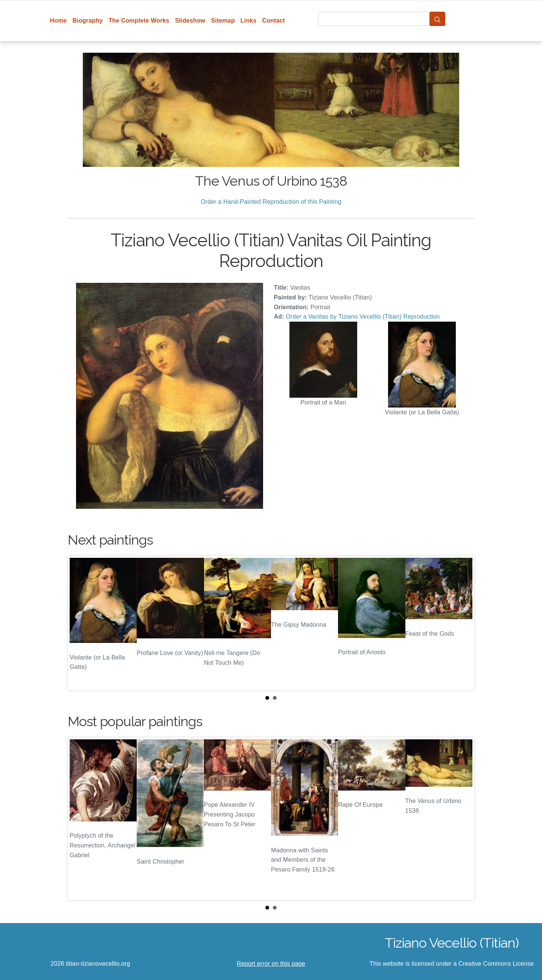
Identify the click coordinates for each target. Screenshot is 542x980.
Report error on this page (271, 964)
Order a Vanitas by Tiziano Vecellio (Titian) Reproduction (363, 317)
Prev (79, 623)
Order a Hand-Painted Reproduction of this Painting (271, 202)
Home (59, 21)
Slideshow (190, 21)
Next (463, 623)
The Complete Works (139, 21)
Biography (88, 21)
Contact (273, 21)
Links (249, 21)
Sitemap (223, 21)
